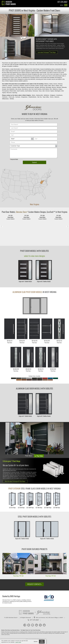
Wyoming (15, 93)
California (4, 86)
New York (31, 89)
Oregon (60, 89)
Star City (39, 97)
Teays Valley (46, 97)
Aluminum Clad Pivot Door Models (27, 292)
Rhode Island (13, 91)
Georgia (41, 86)
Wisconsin (9, 93)
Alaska (51, 84)
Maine (19, 87)
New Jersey (18, 89)
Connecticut (16, 86)
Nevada (4, 89)
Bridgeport (53, 95)
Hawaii (46, 86)
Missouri (54, 87)
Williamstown (5, 99)
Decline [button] (36, 642)
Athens (34, 95)
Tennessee (35, 91)
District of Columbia (30, 86)
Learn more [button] (18, 642)
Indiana (57, 86)
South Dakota (28, 91)
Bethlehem (46, 95)
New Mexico (25, 89)
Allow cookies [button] (42, 642)
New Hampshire (11, 89)
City (58, 123)
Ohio (51, 89)
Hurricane (18, 97)
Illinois (53, 86)
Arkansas (60, 84)
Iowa (61, 86)
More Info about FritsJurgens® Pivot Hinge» (15, 481)
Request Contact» (34, 584)
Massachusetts (30, 87)
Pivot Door (6, 212)
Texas (40, 91)
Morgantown (24, 97)
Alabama (46, 84)
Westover (57, 97)
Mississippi (48, 87)
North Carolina (38, 89)
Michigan (37, 87)
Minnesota (42, 87)
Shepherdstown (32, 97)
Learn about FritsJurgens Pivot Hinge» (47, 52)
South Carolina (21, 91)
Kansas (4, 87)
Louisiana (14, 87)
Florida (37, 86)
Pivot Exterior (14, 489)
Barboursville (40, 95)
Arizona (55, 84)
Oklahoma (55, 89)
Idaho (50, 86)
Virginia (52, 91)
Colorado (10, 86)
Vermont (47, 91)
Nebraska (64, 87)
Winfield (12, 99)
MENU (66, 5)
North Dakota (45, 89)
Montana (59, 87)
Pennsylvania (5, 91)
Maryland (23, 87)
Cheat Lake (11, 97)
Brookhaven (59, 95)
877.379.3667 (62, 2)
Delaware (22, 86)
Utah (43, 91)
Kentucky (9, 87)
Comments (58, 141)
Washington (58, 91)
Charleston (5, 97)
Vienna (52, 97)
